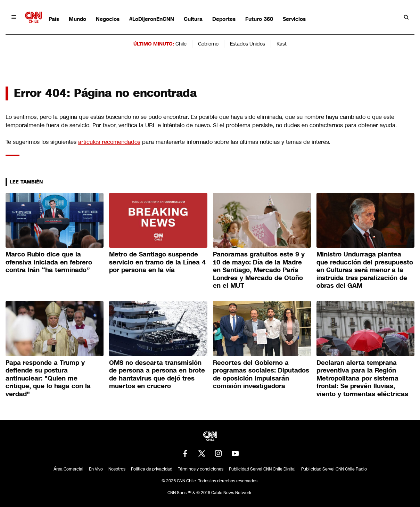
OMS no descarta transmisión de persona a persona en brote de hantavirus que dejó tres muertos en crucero (157, 375)
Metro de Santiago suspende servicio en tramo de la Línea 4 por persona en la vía (158, 262)
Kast (282, 44)
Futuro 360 (259, 19)
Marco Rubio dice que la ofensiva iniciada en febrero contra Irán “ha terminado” (49, 262)
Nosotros (117, 469)
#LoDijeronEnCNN (152, 19)
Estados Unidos (248, 44)
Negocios (108, 19)
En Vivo (96, 469)
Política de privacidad (152, 469)
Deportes (224, 19)
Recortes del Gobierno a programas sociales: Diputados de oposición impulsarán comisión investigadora (261, 375)
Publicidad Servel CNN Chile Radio (334, 469)
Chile (181, 44)
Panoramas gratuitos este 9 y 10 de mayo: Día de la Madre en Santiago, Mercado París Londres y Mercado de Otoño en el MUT (259, 270)
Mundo (77, 19)
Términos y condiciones (201, 469)
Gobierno (208, 44)
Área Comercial (68, 469)
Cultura (193, 19)
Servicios (294, 19)
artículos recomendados (109, 142)
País (54, 19)
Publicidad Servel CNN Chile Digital (262, 469)
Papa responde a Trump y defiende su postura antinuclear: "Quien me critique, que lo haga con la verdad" (48, 378)
